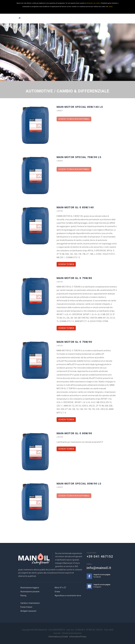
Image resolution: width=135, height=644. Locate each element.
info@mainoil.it (99, 568)
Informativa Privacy (78, 637)
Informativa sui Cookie (58, 637)
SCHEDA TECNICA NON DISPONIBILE (74, 119)
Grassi (57, 592)
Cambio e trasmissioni (30, 603)
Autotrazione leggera (30, 588)
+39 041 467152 (100, 556)
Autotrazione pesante (30, 592)
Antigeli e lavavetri (28, 611)
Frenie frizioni (26, 607)
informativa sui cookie (93, 3)
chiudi (111, 6)
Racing (23, 596)
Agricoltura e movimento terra (68, 596)
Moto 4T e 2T (60, 588)
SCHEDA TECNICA (66, 264)
